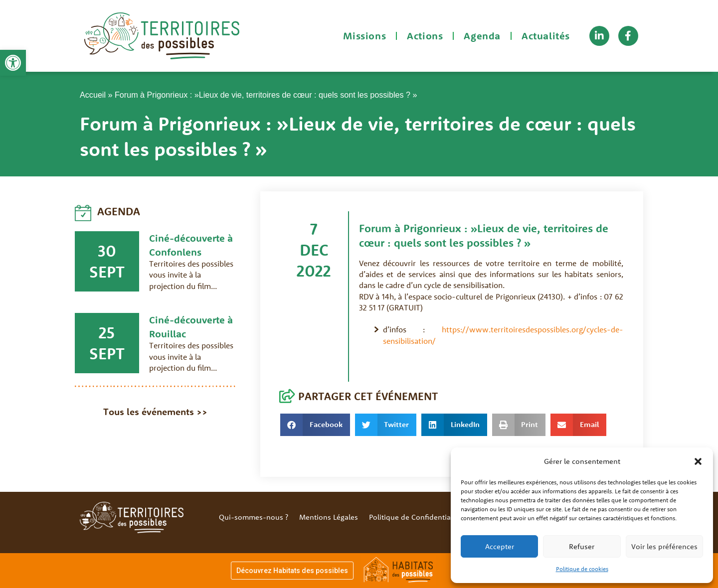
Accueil (93, 95)
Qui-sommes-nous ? (254, 517)
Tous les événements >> (155, 412)
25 (107, 332)
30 (107, 251)
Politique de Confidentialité (415, 517)
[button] (13, 63)
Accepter (500, 546)
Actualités (546, 36)
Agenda (482, 36)
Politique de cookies (582, 569)
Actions (425, 36)
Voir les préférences (664, 546)
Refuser (582, 546)
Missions (364, 36)
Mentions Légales (329, 517)
